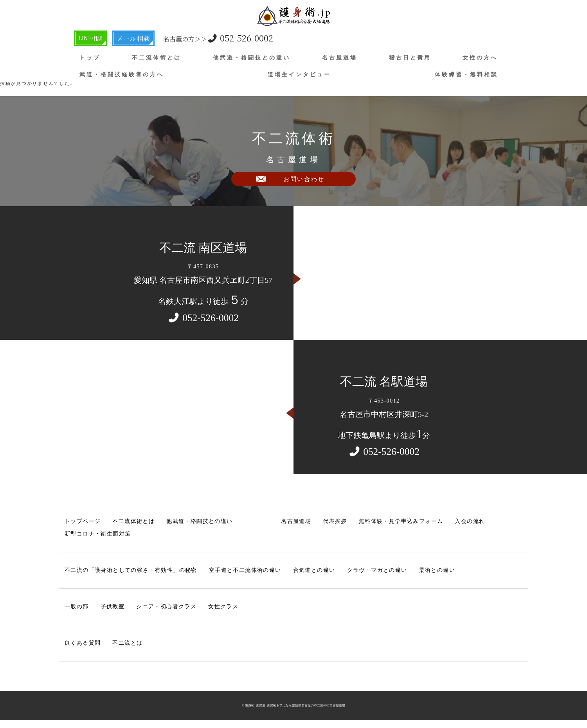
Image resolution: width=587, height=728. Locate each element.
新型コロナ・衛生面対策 (98, 534)
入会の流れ (470, 521)
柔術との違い (437, 570)
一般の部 (77, 607)
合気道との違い (314, 570)
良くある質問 (83, 643)
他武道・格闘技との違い (252, 58)
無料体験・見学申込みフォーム (401, 521)
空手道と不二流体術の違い (245, 570)
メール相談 (146, 38)
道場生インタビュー (299, 74)
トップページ (83, 521)
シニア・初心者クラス (166, 607)
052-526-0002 (232, 38)
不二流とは (127, 643)
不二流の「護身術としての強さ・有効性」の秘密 (131, 570)
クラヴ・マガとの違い (377, 570)
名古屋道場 (340, 58)
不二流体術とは (157, 58)
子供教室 (113, 607)
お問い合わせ (304, 185)
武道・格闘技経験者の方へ (122, 74)
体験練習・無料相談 (466, 74)
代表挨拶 (335, 521)
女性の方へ (480, 58)
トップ (90, 58)
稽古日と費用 (410, 58)
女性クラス (223, 607)
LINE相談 (96, 38)
